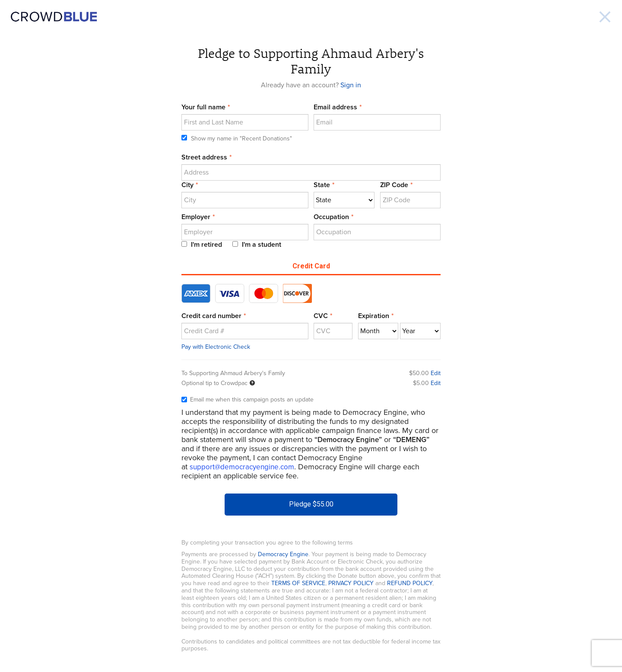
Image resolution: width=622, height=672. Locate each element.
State (322, 185)
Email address (335, 107)
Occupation (331, 217)
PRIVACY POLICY (351, 583)
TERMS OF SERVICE (298, 583)
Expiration (374, 316)
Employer (196, 217)
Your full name (203, 107)
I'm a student (257, 245)
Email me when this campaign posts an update (248, 400)
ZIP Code (394, 185)
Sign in (351, 85)
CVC (321, 316)
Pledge (311, 504)
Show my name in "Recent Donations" (237, 139)
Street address (204, 157)
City (187, 185)
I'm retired (202, 245)
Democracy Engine (283, 554)
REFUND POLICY (410, 583)
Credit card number (211, 316)
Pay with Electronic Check (216, 347)
